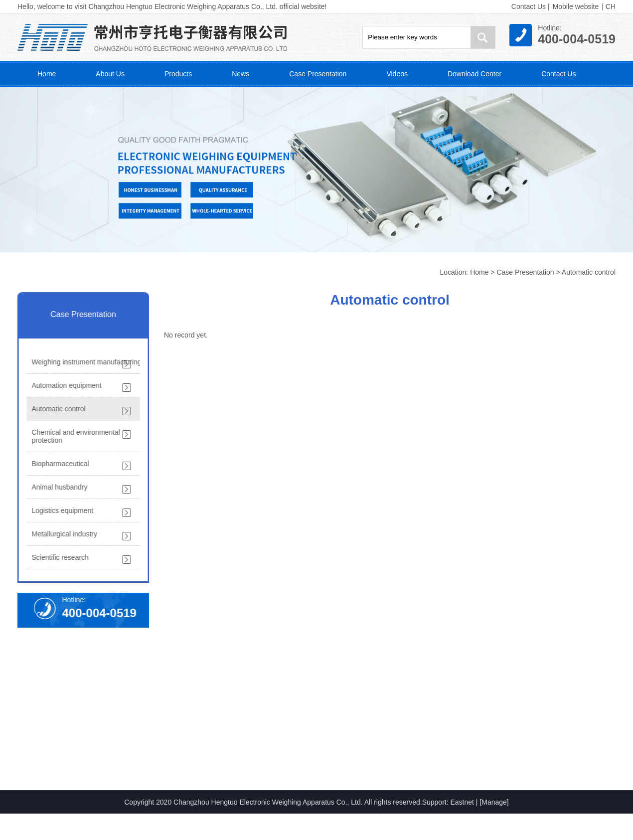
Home (47, 74)
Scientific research (58, 557)
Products (178, 74)
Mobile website (576, 6)
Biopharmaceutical (59, 464)
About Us (110, 74)
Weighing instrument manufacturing (85, 362)
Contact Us (529, 6)
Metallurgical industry (63, 534)
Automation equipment (65, 385)
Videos (397, 74)
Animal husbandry (58, 487)
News (240, 74)
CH (611, 6)
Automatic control (589, 272)
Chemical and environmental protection (74, 436)
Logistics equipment (61, 510)
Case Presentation (318, 74)
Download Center (475, 74)
